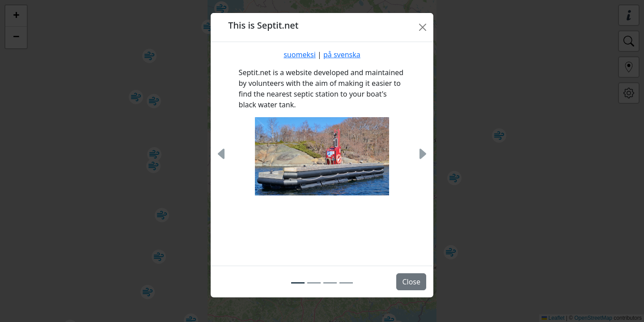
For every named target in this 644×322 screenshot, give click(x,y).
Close (411, 282)
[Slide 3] (330, 282)
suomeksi (300, 55)
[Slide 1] (298, 282)
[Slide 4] (346, 282)
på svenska (342, 55)
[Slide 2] (314, 282)
